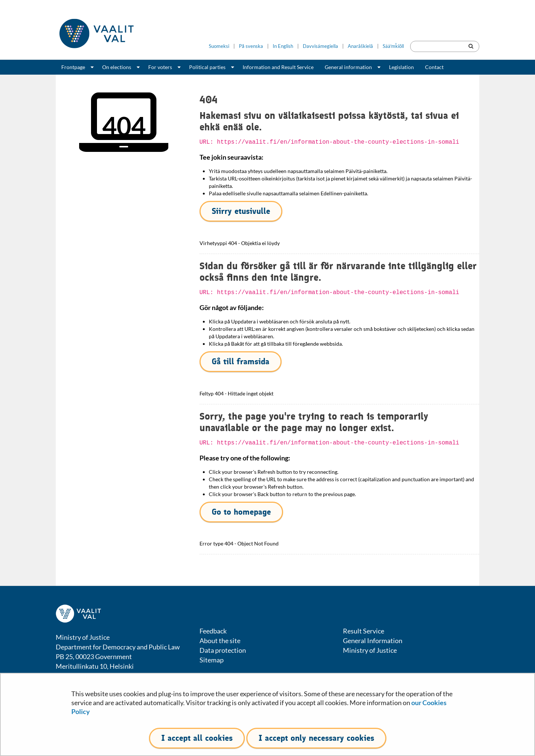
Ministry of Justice (370, 650)
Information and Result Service (278, 67)
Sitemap (212, 660)
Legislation (401, 67)
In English (283, 46)
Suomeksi (219, 46)
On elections (117, 67)
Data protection (223, 650)
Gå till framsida (241, 361)
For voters (160, 67)
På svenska (251, 46)
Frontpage (73, 67)
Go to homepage (241, 512)
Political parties (207, 67)
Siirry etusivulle (241, 211)
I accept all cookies (197, 738)
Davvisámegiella (320, 46)
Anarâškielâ (360, 46)
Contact (434, 67)
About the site (220, 641)
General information (348, 67)
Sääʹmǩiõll (393, 46)
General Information (373, 641)
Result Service (364, 631)
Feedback (213, 631)
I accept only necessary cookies (316, 738)
